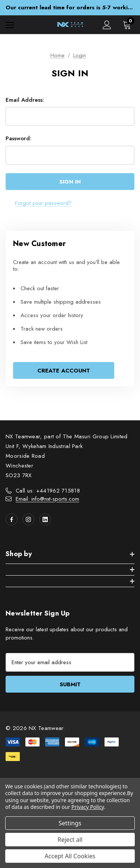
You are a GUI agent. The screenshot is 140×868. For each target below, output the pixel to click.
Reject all (70, 840)
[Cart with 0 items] (128, 25)
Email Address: (25, 100)
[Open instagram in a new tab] (28, 519)
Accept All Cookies (70, 856)
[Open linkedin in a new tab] (45, 519)
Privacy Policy (88, 807)
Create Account (64, 371)
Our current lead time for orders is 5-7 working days (70, 7)
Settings (70, 823)
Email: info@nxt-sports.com (47, 499)
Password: (18, 138)
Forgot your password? (43, 203)
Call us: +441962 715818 (48, 491)
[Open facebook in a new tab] (12, 519)
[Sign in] (107, 25)
